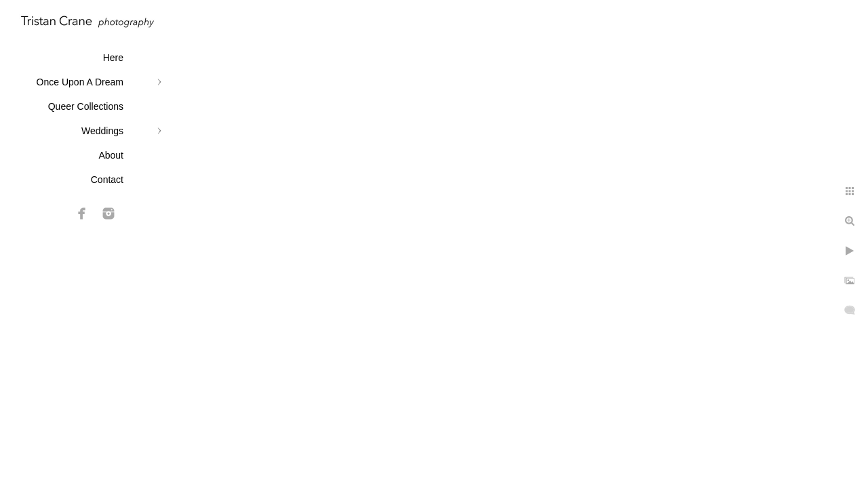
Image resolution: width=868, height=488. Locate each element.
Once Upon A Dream (80, 82)
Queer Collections (86, 106)
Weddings (102, 131)
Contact (107, 180)
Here (113, 58)
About (111, 155)
